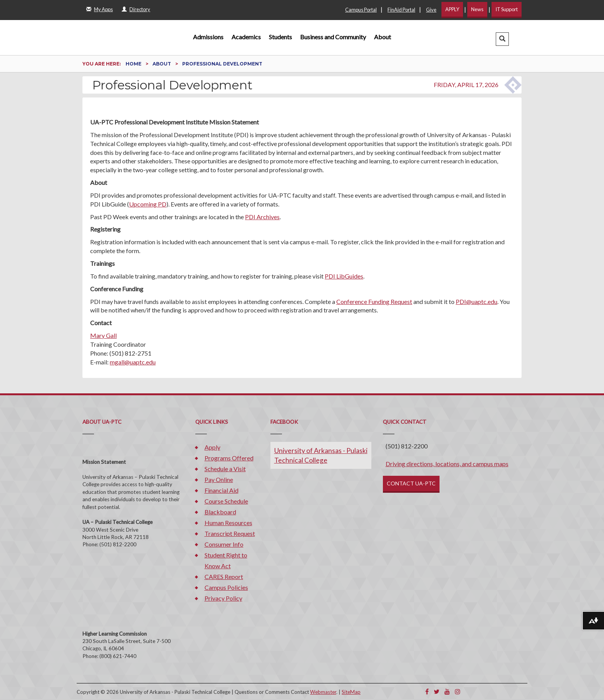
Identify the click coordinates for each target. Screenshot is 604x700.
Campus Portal (361, 10)
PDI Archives (262, 217)
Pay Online (219, 479)
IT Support (507, 9)
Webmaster (323, 692)
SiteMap (351, 692)
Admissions (208, 37)
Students (280, 37)
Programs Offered (229, 458)
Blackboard (220, 512)
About (383, 37)
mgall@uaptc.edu (133, 362)
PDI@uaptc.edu (476, 301)
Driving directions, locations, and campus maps (447, 464)
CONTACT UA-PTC (411, 483)
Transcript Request (230, 533)
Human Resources (228, 523)
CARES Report (224, 577)
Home (134, 64)
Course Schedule (226, 501)
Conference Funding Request (374, 301)
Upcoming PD (148, 204)
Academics (246, 37)
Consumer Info (224, 544)
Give (431, 10)
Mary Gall (103, 335)
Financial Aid (221, 490)
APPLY (452, 9)
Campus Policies (226, 587)
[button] (502, 39)
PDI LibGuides (344, 276)
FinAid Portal (401, 10)
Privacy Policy (223, 598)
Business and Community (333, 37)
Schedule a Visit (225, 469)
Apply (212, 447)
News (477, 9)
